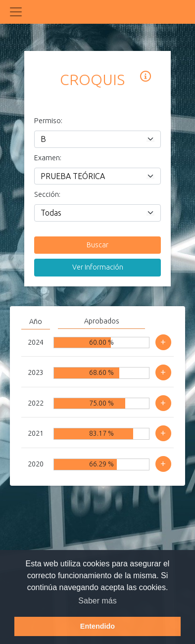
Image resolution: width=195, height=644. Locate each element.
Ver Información (98, 267)
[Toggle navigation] (16, 12)
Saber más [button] (97, 601)
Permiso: (46, 121)
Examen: (46, 158)
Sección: (46, 194)
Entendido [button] (97, 626)
